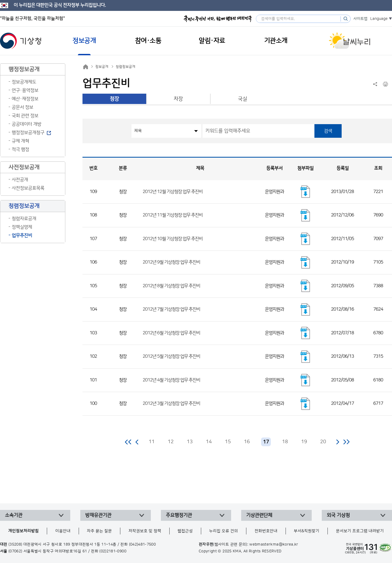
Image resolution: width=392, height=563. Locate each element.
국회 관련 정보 (25, 116)
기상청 (21, 41)
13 (190, 442)
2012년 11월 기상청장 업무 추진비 (173, 215)
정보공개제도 (24, 82)
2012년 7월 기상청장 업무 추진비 (171, 309)
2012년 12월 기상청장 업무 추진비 (173, 192)
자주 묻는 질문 (99, 531)
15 (228, 442)
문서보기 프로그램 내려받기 (360, 531)
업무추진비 (22, 235)
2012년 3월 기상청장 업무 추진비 (171, 403)
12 (171, 442)
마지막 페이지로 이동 (346, 442)
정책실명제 (22, 227)
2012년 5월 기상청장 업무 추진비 (171, 356)
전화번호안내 (266, 531)
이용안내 (63, 531)
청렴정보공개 (125, 67)
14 (209, 442)
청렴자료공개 (24, 219)
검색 (328, 131)
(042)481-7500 (143, 544)
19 (304, 442)
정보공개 (102, 67)
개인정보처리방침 (23, 531)
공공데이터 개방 (27, 124)
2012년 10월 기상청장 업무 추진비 (173, 239)
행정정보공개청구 (28, 133)
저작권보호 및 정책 (145, 531)
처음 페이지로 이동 (128, 442)
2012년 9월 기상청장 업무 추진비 (171, 262)
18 (285, 442)
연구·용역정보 (25, 90)
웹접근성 (185, 531)
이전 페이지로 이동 (137, 442)
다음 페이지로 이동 (338, 442)
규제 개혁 (20, 141)
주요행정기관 (179, 515)
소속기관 (14, 515)
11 (152, 442)
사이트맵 (360, 19)
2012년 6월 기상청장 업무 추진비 (171, 333)
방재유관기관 (98, 515)
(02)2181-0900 (113, 551)
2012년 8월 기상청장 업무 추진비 (171, 286)
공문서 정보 (22, 107)
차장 (178, 99)
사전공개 (20, 180)
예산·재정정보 (25, 99)
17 (266, 442)
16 (247, 442)
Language (379, 19)
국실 (243, 99)
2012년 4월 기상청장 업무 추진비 (171, 380)
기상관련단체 (259, 515)
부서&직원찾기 (307, 531)
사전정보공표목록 (28, 188)
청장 (114, 99)
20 (323, 442)
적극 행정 (20, 149)
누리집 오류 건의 (223, 531)
